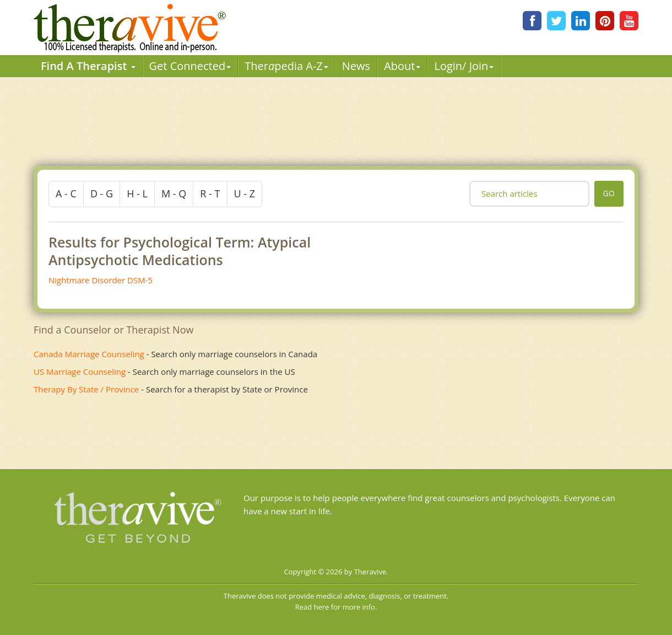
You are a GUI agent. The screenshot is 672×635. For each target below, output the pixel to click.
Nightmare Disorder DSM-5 (101, 280)
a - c (66, 193)
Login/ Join (464, 66)
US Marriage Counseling (80, 372)
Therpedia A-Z (286, 66)
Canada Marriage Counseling (89, 354)
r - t (210, 193)
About (402, 66)
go (609, 193)
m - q (174, 193)
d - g (102, 193)
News (356, 66)
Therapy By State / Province (86, 389)
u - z (245, 193)
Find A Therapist (88, 66)
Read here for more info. (336, 607)
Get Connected (190, 66)
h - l (137, 193)
